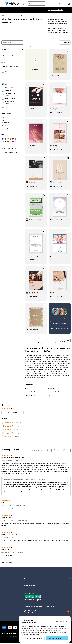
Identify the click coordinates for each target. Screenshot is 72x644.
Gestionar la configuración (33, 638)
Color (3, 136)
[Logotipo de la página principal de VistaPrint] (15, 4)
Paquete (4, 51)
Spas (50, 397)
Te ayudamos (48, 581)
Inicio (3, 16)
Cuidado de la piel (31, 397)
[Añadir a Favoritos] (68, 54)
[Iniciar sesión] (64, 4)
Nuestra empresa (48, 587)
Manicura (23, 16)
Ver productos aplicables (56, 10)
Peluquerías (52, 390)
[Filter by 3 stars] (3, 431)
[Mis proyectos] (54, 4)
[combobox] (36, 4)
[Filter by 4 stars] (3, 428)
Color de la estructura (8, 58)
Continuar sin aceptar (61, 621)
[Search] (48, 452)
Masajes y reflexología (32, 401)
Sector (4, 64)
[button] (35, 343)
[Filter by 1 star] (3, 438)
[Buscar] (44, 4)
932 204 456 (5, 635)
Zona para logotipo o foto (9, 150)
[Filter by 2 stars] (3, 435)
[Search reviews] (39, 452)
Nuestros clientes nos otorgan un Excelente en (39, 608)
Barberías (28, 390)
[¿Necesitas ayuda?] (49, 4)
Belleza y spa (15, 16)
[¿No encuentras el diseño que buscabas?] (60, 320)
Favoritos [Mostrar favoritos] (65, 44)
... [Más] (8, 16)
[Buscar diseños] (22, 44)
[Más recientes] (66, 452)
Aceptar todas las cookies (57, 638)
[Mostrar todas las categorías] (10, 68)
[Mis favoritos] (59, 4)
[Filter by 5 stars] (3, 425)
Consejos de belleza (31, 394)
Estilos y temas (6, 115)
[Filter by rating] (56, 452)
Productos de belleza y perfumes (58, 394)
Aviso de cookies (34, 634)
